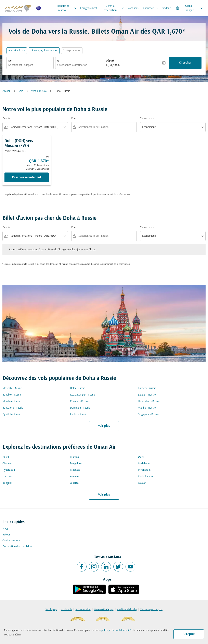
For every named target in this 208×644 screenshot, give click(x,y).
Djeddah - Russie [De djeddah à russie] (12, 414)
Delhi (141, 457)
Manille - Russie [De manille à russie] (147, 408)
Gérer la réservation (115, 8)
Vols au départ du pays (151, 610)
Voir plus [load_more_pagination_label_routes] (104, 426)
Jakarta (74, 483)
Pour (74, 118)
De (10, 61)
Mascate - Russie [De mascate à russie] (12, 388)
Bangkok (7, 483)
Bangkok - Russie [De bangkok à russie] (12, 395)
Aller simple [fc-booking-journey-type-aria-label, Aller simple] (15, 51)
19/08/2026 (113, 65)
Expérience (151, 8)
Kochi (6, 457)
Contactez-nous (11, 541)
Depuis (6, 118)
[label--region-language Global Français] (190, 8)
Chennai (7, 463)
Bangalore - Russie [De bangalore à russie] (13, 408)
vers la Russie (39, 91)
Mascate (75, 470)
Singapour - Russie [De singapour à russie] (148, 414)
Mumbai (75, 457)
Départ (110, 61)
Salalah (142, 483)
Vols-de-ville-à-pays (104, 610)
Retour (6, 535)
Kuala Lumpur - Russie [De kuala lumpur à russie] (83, 395)
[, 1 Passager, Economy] (42, 51)
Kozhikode (144, 463)
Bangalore (76, 463)
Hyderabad (9, 470)
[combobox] (30, 65)
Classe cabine (148, 118)
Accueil (6, 91)
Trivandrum (144, 470)
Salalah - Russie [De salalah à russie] (147, 395)
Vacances (133, 8)
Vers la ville (66, 610)
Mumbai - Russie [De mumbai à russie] (12, 401)
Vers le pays (51, 610)
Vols (21, 91)
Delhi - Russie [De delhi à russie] (78, 388)
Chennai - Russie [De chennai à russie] (79, 401)
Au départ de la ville (127, 610)
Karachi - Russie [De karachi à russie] (147, 388)
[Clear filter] (64, 127)
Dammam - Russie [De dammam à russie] (80, 408)
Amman (74, 476)
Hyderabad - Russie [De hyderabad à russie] (149, 401)
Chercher (185, 63)
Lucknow (7, 476)
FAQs (5, 529)
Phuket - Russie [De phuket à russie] (79, 414)
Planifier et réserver (68, 8)
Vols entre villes (83, 610)
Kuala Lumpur (146, 476)
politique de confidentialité (116, 630)
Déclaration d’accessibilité (17, 547)
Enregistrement (89, 8)
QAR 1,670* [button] (169, 32)
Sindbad (166, 8)
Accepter (189, 634)
